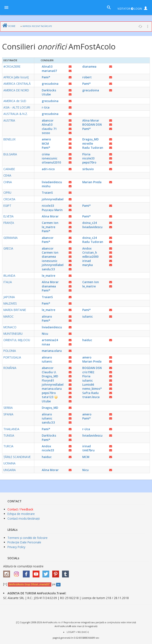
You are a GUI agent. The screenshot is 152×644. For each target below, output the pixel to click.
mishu (46, 186)
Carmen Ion (50, 223)
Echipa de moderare (21, 514)
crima (46, 154)
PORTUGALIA (12, 357)
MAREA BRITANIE (15, 310)
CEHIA (7, 175)
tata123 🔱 (50, 397)
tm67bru (88, 450)
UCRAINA (9, 463)
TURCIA (8, 446)
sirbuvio (88, 169)
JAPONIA (9, 297)
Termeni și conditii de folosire (28, 538)
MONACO (10, 327)
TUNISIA (9, 435)
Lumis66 (88, 384)
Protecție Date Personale (24, 542)
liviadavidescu (52, 182)
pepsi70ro (89, 162)
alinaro (47, 316)
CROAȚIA (9, 199)
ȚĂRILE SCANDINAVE (17, 457)
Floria (86, 154)
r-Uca (46, 107)
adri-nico (48, 169)
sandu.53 (48, 269)
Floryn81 (48, 380)
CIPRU (7, 193)
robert (87, 77)
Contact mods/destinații (24, 518)
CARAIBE (9, 169)
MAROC (9, 316)
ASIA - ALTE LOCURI (17, 107)
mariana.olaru (52, 351)
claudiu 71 (49, 129)
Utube (46, 94)
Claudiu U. (49, 372)
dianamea (89, 66)
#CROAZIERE (12, 66)
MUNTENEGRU (13, 334)
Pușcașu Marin (52, 210)
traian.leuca (91, 397)
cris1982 (88, 372)
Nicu (45, 334)
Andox (87, 248)
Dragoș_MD (90, 139)
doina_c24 (90, 223)
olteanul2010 (51, 162)
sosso (46, 133)
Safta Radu (90, 393)
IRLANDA (9, 276)
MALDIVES (10, 303)
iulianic (88, 316)
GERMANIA (11, 238)
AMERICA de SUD (15, 101)
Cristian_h (90, 252)
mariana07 (49, 71)
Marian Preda (92, 182)
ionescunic (50, 158)
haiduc (87, 340)
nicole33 (88, 158)
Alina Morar (91, 120)
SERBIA (8, 408)
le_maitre (48, 227)
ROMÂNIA (10, 368)
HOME (12, 26)
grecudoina (50, 84)
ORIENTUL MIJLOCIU (17, 340)
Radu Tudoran (93, 148)
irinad (87, 261)
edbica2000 (90, 257)
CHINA (8, 182)
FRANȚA (9, 223)
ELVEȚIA (9, 216)
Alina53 (47, 66)
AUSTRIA (9, 120)
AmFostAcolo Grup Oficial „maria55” (30, 584)
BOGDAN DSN (92, 124)
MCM (45, 144)
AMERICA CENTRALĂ (17, 84)
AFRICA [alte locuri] (16, 77)
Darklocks (49, 90)
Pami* (46, 77)
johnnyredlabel (53, 199)
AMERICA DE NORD (16, 90)
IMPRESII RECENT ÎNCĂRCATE (37, 26)
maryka (88, 265)
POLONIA (10, 351)
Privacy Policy (16, 547)
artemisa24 (50, 340)
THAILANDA (11, 429)
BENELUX (9, 139)
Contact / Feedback (20, 509)
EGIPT (7, 206)
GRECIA (8, 248)
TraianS (47, 193)
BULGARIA (10, 154)
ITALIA (8, 282)
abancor (48, 120)
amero (46, 139)
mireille (88, 144)
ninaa (46, 344)
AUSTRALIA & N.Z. (16, 114)
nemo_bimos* (92, 389)
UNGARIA (10, 470)
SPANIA (8, 414)
